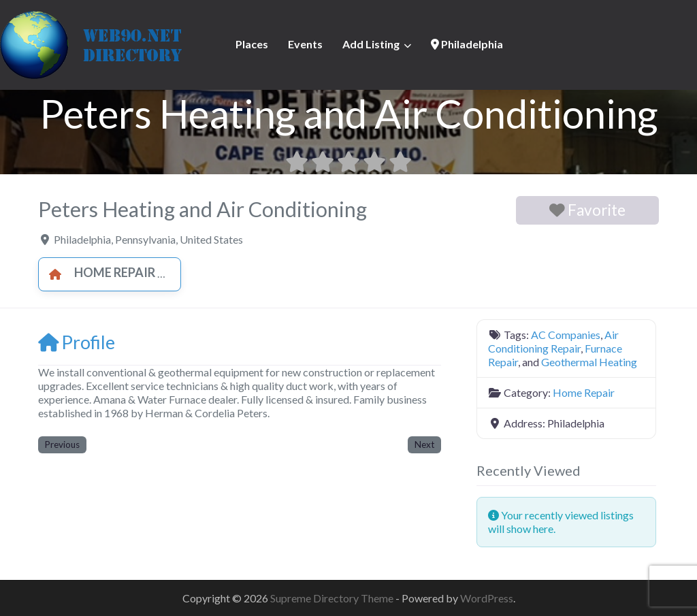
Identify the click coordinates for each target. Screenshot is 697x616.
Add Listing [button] (371, 44)
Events (305, 44)
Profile (77, 342)
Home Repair (98, 272)
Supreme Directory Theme (333, 598)
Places (252, 44)
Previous (62, 444)
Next (424, 444)
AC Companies (566, 335)
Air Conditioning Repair (553, 341)
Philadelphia (467, 44)
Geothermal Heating (589, 362)
